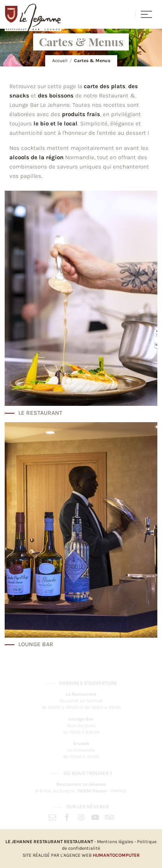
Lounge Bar (36, 644)
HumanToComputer (116, 855)
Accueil (60, 61)
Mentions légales (115, 842)
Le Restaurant (40, 413)
